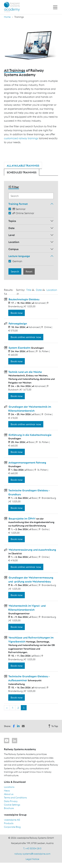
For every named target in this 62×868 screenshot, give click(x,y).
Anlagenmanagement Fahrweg (27, 463)
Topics (12, 221)
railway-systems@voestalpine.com (32, 854)
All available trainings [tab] (23, 166)
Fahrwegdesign (17, 323)
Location (14, 242)
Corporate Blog (12, 827)
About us (9, 794)
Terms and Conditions (15, 798)
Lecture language (19, 256)
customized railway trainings (21, 138)
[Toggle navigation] (55, 7)
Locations (9, 787)
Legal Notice (32, 859)
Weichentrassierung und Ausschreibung (32, 550)
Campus (13, 249)
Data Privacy (11, 801)
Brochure (9, 808)
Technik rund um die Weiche (25, 372)
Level (12, 235)
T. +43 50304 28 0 (32, 848)
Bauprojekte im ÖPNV (22, 519)
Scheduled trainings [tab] (22, 172)
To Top (53, 726)
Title (29, 290)
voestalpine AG (12, 820)
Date (11, 228)
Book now (17, 313)
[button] (14, 726)
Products (9, 823)
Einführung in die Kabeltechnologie (30, 435)
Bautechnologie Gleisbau (24, 299)
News (7, 791)
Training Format (18, 204)
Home (7, 17)
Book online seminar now (26, 337)
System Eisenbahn (20, 348)
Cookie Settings (12, 805)
